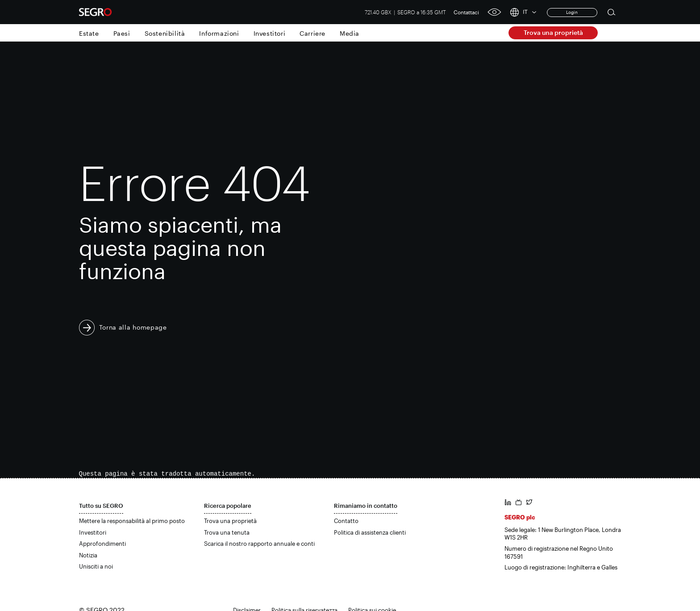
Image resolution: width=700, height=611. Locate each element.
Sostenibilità (165, 33)
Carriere (312, 33)
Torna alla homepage (133, 327)
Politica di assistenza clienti (370, 532)
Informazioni (219, 33)
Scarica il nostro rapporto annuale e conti (259, 544)
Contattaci (466, 12)
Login (572, 12)
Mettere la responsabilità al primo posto (132, 521)
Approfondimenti (102, 544)
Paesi (122, 33)
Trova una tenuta (227, 532)
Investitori (270, 33)
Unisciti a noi (96, 566)
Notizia (88, 555)
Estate (89, 33)
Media (350, 33)
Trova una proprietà (553, 32)
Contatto (346, 521)
